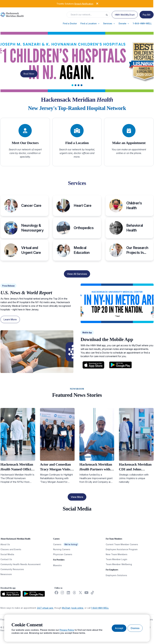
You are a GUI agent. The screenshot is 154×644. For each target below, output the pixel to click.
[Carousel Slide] (77, 62)
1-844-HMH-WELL (100, 608)
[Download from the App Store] (11, 594)
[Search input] (87, 15)
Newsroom (6, 574)
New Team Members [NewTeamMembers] (117, 554)
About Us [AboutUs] (5, 544)
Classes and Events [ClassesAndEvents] (11, 549)
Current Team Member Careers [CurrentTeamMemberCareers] (122, 544)
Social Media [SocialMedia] (7, 554)
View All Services (77, 274)
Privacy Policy (67, 630)
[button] (70, 24)
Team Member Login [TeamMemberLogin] (116, 559)
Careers (57, 544)
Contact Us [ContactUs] (6, 559)
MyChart (66, 608)
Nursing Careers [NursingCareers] (62, 549)
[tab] (72, 85)
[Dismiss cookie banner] (135, 628)
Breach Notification (84, 4)
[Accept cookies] (119, 628)
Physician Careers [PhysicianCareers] (63, 554)
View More (77, 497)
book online (77, 608)
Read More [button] (29, 74)
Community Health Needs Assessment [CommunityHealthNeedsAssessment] (21, 564)
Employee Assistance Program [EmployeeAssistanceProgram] (122, 549)
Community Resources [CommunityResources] (12, 569)
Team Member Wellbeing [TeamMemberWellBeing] (119, 564)
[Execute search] (108, 15)
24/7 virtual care (45, 608)
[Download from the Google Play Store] (34, 594)
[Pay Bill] (147, 15)
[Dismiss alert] (95, 3)
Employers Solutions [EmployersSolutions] (116, 575)
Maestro (57, 565)
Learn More (10, 319)
